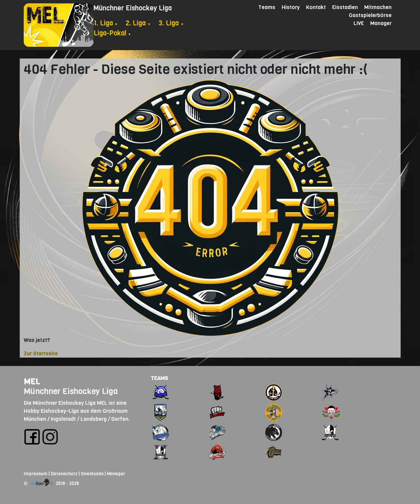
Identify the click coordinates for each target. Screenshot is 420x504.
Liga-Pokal (112, 33)
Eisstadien (345, 7)
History (291, 7)
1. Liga (106, 23)
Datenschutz (64, 474)
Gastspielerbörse (370, 15)
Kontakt (316, 7)
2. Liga (138, 23)
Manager (381, 23)
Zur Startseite (41, 353)
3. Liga (171, 23)
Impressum (36, 474)
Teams (267, 7)
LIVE (359, 23)
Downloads (92, 474)
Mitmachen (378, 7)
